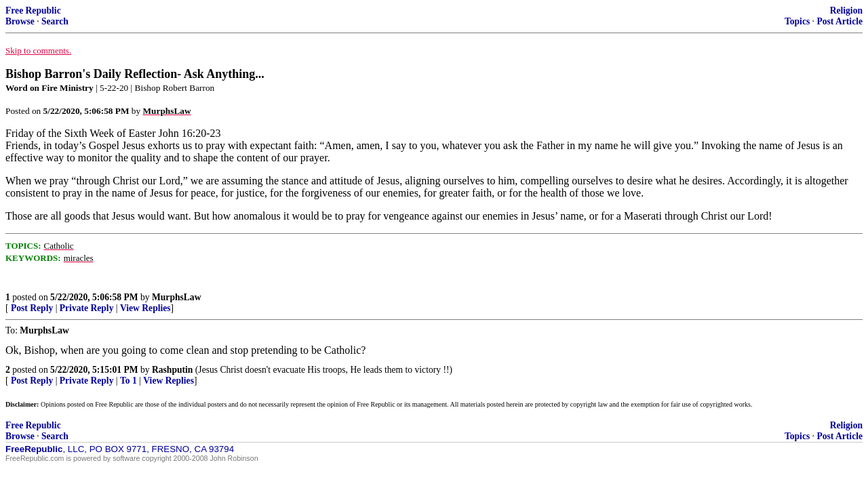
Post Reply (32, 308)
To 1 (129, 381)
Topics (797, 21)
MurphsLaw (177, 297)
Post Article (840, 21)
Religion (846, 11)
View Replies (145, 308)
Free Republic (33, 11)
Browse (20, 21)
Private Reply (87, 308)
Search (55, 21)
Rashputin (172, 370)
